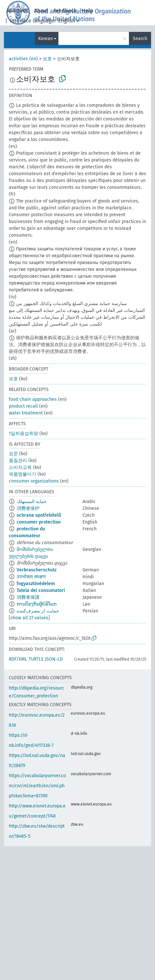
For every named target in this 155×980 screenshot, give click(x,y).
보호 (47, 59)
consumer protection (39, 522)
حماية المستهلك (32, 502)
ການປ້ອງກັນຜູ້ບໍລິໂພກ (37, 604)
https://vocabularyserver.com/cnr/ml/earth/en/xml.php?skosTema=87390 (37, 786)
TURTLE (36, 659)
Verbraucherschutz (37, 570)
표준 (13, 454)
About (41, 11)
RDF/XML (18, 659)
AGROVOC (18, 11)
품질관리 (18, 461)
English (67, 21)
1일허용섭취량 (23, 434)
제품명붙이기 (23, 474)
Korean (46, 39)
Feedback (65, 11)
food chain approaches (33, 399)
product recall (23, 406)
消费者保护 (28, 508)
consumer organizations (34, 481)
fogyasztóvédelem (36, 584)
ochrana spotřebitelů (39, 515)
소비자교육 (20, 467)
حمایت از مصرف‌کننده (38, 611)
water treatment (26, 413)
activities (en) (23, 59)
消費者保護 (28, 597)
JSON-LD (54, 659)
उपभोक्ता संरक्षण (31, 577)
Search (140, 39)
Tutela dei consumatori (41, 590)
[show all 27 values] (29, 618)
